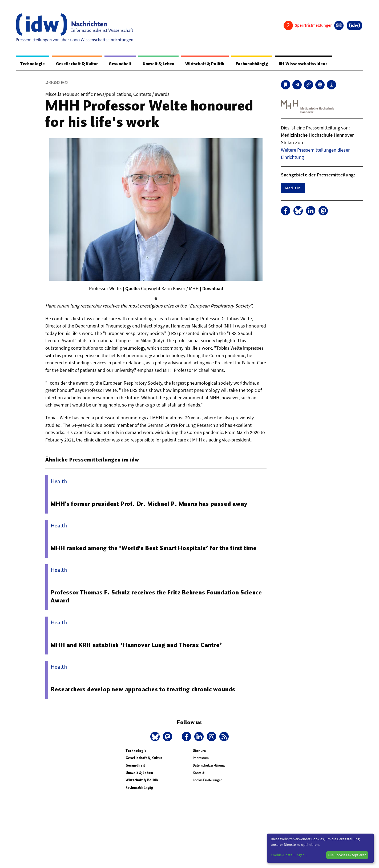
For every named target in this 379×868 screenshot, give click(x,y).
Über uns (199, 751)
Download (213, 288)
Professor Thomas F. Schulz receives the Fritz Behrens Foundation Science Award (156, 596)
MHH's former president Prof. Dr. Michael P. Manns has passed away (149, 504)
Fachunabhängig (252, 64)
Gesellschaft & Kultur (77, 64)
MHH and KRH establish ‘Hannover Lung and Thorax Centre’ (136, 645)
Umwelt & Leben (158, 64)
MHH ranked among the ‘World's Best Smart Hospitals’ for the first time (154, 548)
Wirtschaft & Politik (205, 64)
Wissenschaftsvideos (303, 64)
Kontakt (198, 773)
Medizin (293, 188)
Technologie (33, 64)
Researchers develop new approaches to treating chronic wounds (143, 689)
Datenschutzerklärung (209, 765)
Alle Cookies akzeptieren (347, 855)
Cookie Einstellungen (207, 780)
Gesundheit (120, 64)
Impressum (201, 758)
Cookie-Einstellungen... (289, 855)
